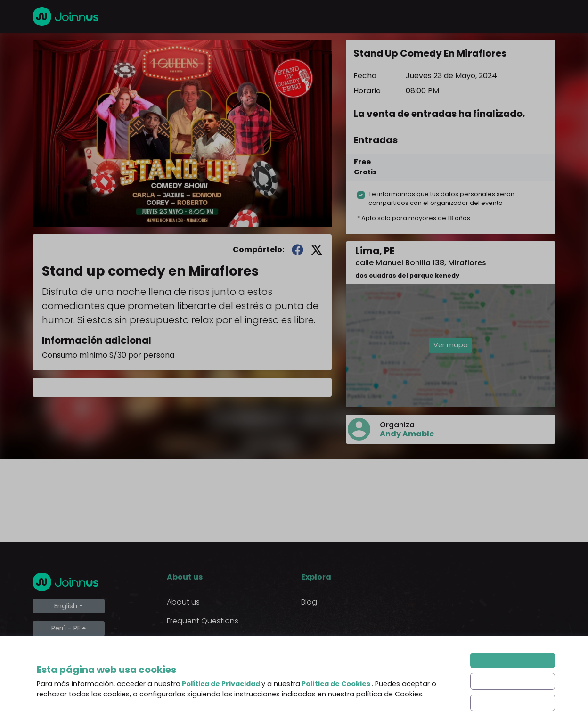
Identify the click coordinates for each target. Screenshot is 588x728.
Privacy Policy (192, 658)
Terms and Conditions (207, 640)
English (66, 606)
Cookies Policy (193, 677)
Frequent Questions (203, 621)
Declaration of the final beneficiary (209, 702)
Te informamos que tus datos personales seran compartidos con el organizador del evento (441, 198)
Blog (309, 602)
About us (183, 602)
